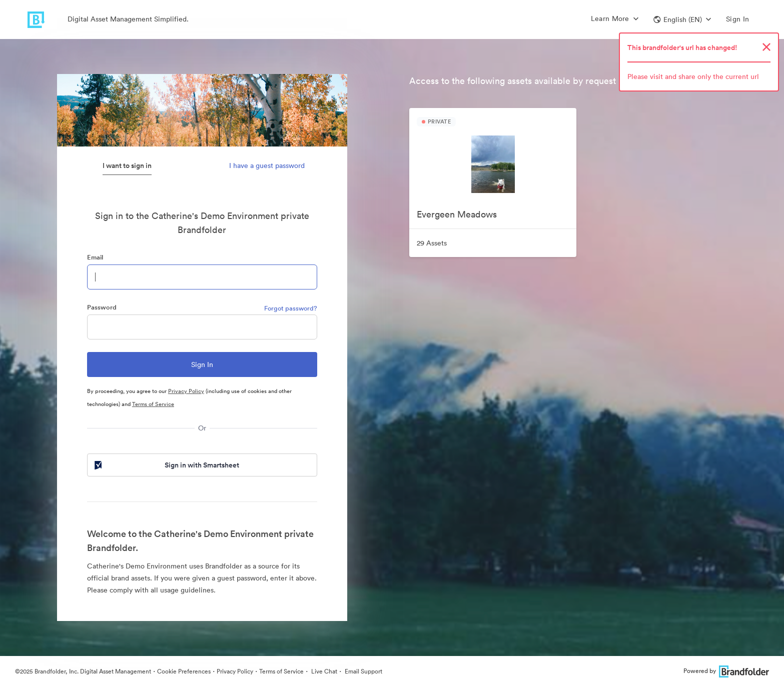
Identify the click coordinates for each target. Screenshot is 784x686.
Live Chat (323, 671)
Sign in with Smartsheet (166, 465)
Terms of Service (153, 404)
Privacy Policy (186, 391)
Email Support (363, 671)
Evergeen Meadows (457, 214)
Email (95, 257)
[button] (682, 19)
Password (102, 307)
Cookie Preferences (184, 671)
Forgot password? (291, 308)
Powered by (726, 671)
